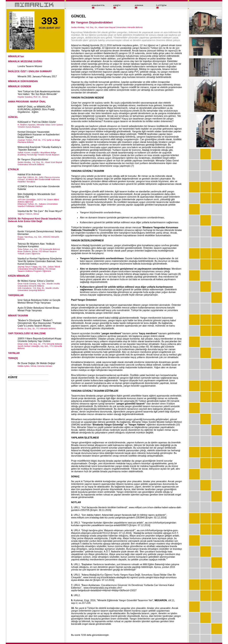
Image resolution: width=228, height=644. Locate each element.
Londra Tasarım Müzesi (30, 66)
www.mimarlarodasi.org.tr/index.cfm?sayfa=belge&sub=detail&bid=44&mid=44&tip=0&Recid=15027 (104, 589)
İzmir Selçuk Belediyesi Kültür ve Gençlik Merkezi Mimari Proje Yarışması (39, 301)
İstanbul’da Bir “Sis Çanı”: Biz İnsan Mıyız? (40, 211)
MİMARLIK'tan (16, 56)
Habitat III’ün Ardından (29, 174)
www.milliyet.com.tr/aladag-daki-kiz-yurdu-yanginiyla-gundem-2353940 (108, 517)
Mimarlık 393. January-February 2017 (37, 76)
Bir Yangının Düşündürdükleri (33, 159)
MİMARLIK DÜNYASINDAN (23, 81)
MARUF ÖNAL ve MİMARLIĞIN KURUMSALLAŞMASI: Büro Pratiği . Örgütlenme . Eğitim (37, 109)
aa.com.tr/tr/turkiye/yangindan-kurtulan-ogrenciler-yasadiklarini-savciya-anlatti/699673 (124, 524)
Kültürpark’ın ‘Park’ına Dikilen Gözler (37, 122)
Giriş (20, 226)
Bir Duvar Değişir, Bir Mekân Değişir (36, 363)
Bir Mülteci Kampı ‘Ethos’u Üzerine (36, 281)
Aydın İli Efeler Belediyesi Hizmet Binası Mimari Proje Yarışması (39, 309)
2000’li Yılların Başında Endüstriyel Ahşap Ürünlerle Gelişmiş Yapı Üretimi (39, 340)
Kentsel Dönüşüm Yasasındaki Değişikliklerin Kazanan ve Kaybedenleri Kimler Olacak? (39, 134)
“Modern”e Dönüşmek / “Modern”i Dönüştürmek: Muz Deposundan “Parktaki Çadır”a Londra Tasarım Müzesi (40, 323)
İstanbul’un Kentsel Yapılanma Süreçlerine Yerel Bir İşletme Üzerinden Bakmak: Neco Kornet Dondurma (40, 261)
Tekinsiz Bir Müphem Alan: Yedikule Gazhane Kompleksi (36, 245)
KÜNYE (13, 377)
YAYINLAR (14, 353)
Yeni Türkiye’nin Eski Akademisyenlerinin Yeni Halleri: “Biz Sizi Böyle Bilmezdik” (39, 93)
